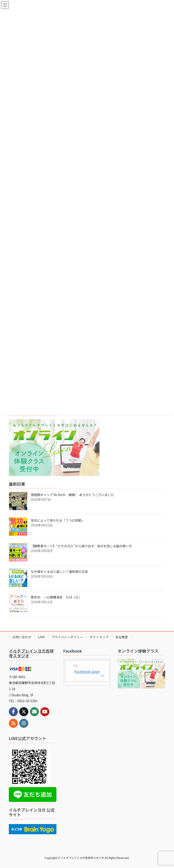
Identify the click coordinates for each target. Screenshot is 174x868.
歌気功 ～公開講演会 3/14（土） (56, 597)
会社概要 (122, 637)
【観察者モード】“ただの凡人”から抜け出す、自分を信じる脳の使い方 (81, 546)
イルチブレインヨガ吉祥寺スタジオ (31, 653)
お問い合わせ (22, 637)
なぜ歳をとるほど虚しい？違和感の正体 (59, 571)
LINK (41, 637)
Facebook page (87, 671)
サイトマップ (99, 637)
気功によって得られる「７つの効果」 (58, 520)
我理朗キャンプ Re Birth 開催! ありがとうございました (72, 495)
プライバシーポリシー (67, 637)
